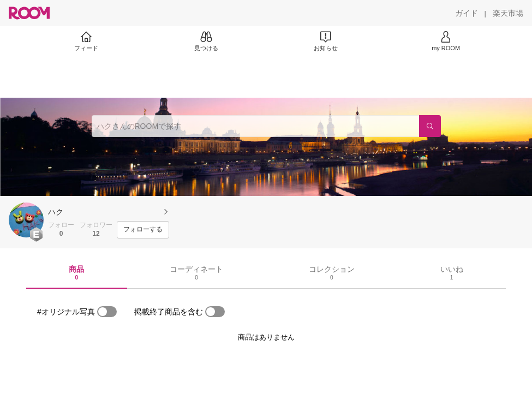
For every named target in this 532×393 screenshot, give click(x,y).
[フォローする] (143, 230)
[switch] (107, 312)
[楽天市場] (508, 13)
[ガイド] (467, 13)
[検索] (430, 126)
